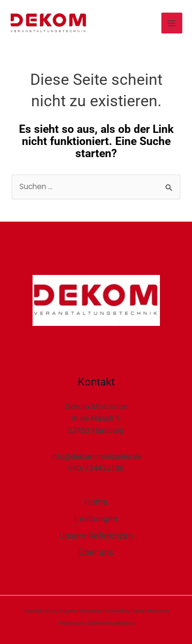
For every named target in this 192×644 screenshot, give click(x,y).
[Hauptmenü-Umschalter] (172, 23)
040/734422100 (96, 468)
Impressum (72, 623)
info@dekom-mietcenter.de (96, 457)
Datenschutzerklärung (111, 623)
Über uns (96, 552)
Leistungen (96, 519)
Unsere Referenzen (96, 536)
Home (96, 502)
